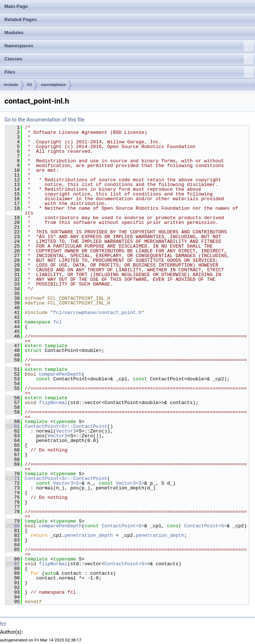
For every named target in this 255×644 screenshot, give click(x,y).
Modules (14, 33)
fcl (30, 85)
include (11, 85)
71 (13, 478)
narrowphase (53, 85)
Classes (129, 59)
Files (129, 72)
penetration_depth (89, 535)
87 (13, 564)
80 (13, 526)
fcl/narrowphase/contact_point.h (97, 313)
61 (13, 426)
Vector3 (66, 431)
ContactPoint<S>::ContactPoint (66, 426)
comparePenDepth (60, 374)
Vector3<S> (67, 483)
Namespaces (129, 46)
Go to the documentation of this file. (45, 120)
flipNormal (53, 403)
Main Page (16, 6)
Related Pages (21, 20)
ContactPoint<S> (123, 526)
